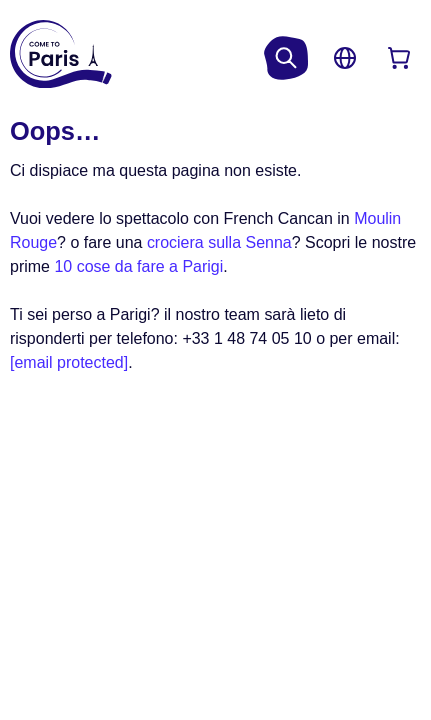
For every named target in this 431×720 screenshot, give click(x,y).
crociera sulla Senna (219, 242)
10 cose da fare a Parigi (138, 266)
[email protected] (69, 362)
